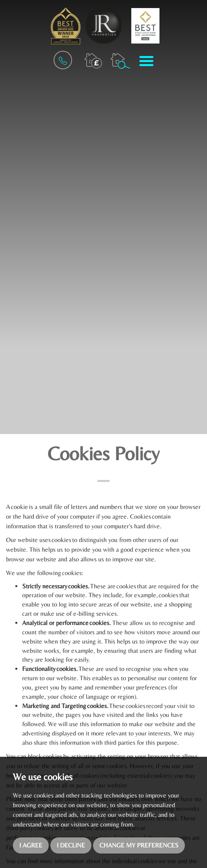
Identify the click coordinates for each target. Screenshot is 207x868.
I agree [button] (31, 845)
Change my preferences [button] (139, 845)
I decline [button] (71, 845)
